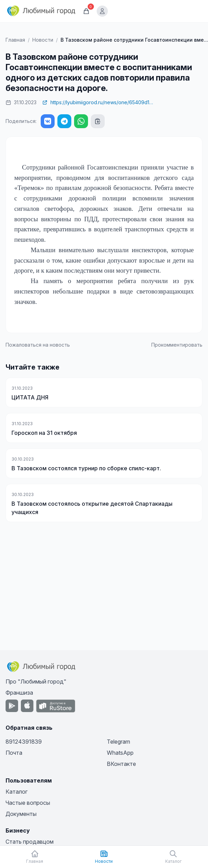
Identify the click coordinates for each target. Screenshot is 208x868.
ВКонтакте (121, 764)
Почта (14, 753)
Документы (21, 814)
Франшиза (19, 693)
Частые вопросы (28, 803)
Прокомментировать (177, 345)
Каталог (17, 792)
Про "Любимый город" (36, 681)
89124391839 (24, 742)
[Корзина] (86, 11)
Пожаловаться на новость (38, 345)
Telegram (118, 742)
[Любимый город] (41, 11)
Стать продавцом (30, 842)
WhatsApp (120, 753)
